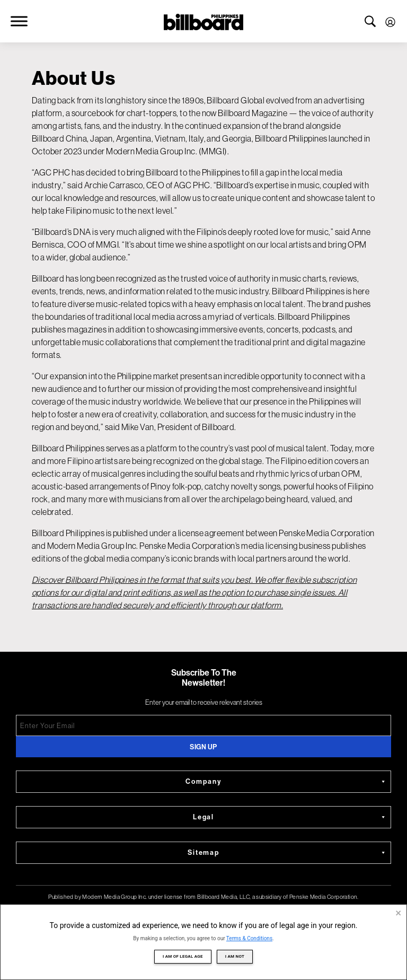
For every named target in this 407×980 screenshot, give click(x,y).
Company (286, 782)
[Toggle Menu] (19, 21)
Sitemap (287, 853)
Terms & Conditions (249, 938)
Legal (290, 817)
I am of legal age (183, 956)
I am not (235, 956)
